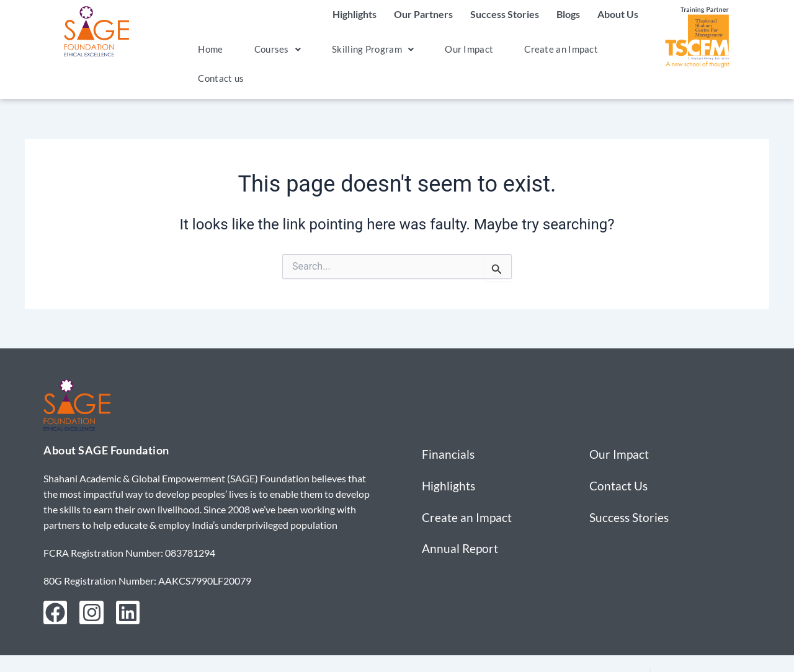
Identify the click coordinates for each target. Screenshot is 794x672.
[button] (263, 49)
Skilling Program (350, 49)
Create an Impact (522, 49)
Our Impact (438, 49)
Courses (263, 49)
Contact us (216, 77)
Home (205, 49)
